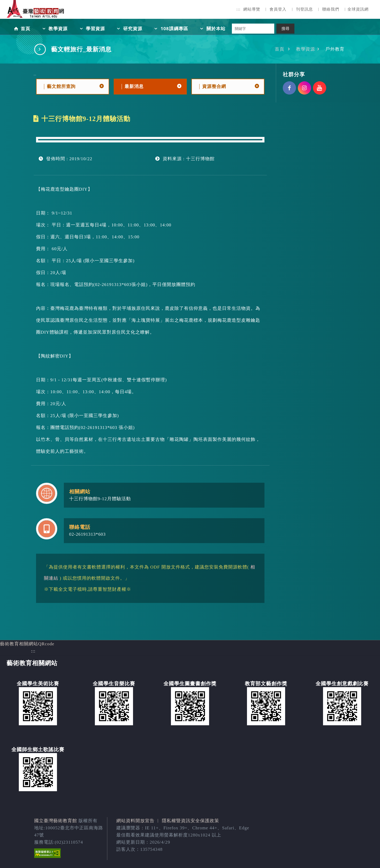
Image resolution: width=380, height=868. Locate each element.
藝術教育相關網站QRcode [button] (27, 644)
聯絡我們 (331, 9)
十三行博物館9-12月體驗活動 (100, 499)
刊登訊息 (304, 9)
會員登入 (278, 9)
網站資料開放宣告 (135, 821)
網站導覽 (252, 9)
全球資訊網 (358, 9)
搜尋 (285, 29)
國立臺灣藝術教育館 (56, 821)
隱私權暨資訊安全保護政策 (191, 821)
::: (238, 9)
